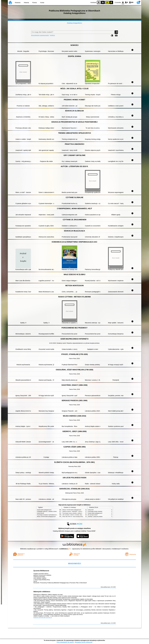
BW (103, 2)
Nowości (18, 3)
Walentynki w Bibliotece (42, 592)
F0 (123, 2)
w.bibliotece (65, 549)
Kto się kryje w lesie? (93, 515)
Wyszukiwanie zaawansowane (40, 35)
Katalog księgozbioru (75, 23)
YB (107, 2)
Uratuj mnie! (91, 510)
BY (111, 2)
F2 (131, 2)
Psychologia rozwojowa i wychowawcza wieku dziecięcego (51, 515)
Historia (26, 3)
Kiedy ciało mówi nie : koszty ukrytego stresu (73, 517)
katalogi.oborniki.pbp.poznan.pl (43, 617)
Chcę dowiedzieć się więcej (65, 642)
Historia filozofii (41, 513)
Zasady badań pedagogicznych (44, 510)
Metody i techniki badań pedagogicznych (46, 517)
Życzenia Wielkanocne (41, 571)
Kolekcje (52, 35)
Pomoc (35, 3)
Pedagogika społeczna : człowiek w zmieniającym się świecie (51, 511)
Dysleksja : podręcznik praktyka (95, 517)
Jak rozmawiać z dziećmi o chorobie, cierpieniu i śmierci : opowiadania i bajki (80, 515)
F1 (126, 2)
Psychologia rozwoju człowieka (95, 511)
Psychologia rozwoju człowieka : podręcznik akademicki (75, 513)
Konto (42, 3)
